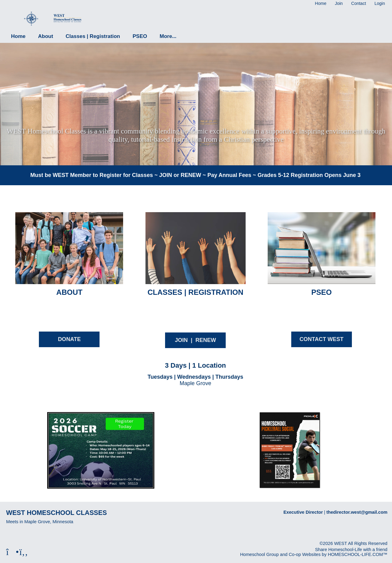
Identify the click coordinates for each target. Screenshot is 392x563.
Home (18, 36)
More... (168, 36)
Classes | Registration (93, 36)
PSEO (140, 36)
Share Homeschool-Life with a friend (351, 550)
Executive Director (303, 512)
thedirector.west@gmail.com (357, 512)
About (45, 36)
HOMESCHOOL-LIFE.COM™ (358, 554)
